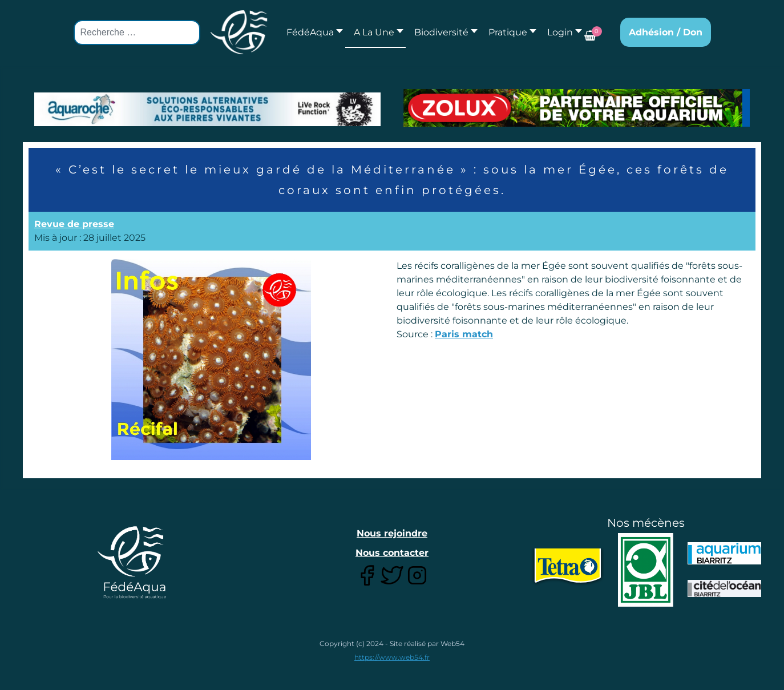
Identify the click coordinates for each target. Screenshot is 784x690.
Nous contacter (392, 553)
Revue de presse (74, 224)
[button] (375, 32)
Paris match (464, 334)
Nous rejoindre (392, 533)
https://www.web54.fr (392, 657)
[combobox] (137, 33)
